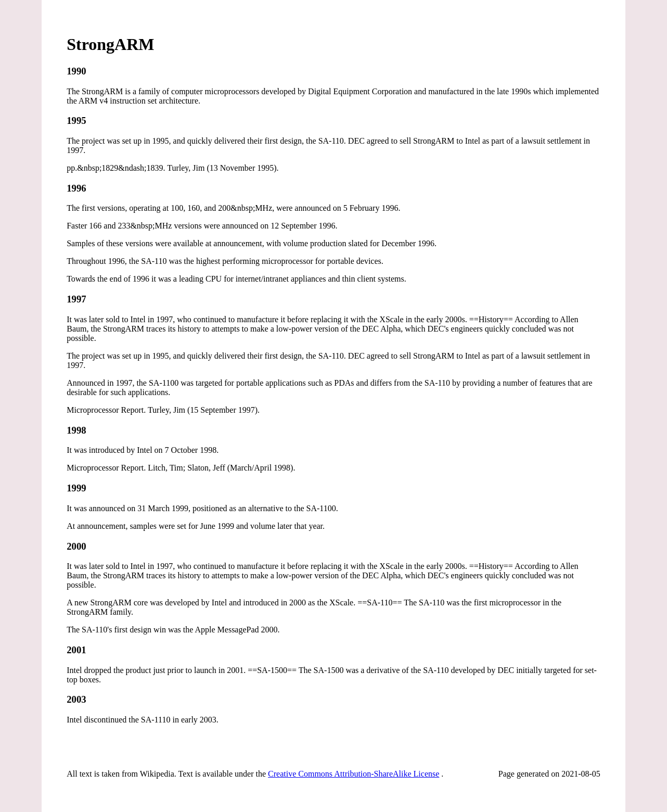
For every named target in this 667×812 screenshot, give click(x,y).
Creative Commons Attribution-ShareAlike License (354, 774)
